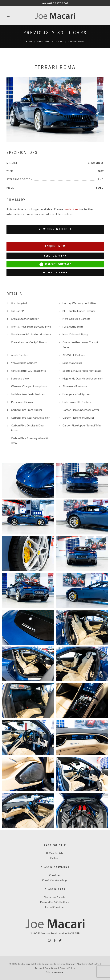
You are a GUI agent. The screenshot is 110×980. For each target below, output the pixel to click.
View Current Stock (55, 229)
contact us (71, 209)
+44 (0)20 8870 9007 (55, 3)
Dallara (54, 858)
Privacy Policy (67, 968)
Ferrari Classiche (54, 907)
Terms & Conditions (46, 968)
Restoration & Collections (54, 902)
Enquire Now (55, 246)
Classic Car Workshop (54, 880)
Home (29, 42)
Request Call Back (55, 273)
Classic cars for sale (54, 897)
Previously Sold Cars (55, 33)
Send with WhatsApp (55, 264)
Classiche (54, 875)
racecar (59, 972)
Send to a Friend (55, 256)
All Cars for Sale (54, 853)
